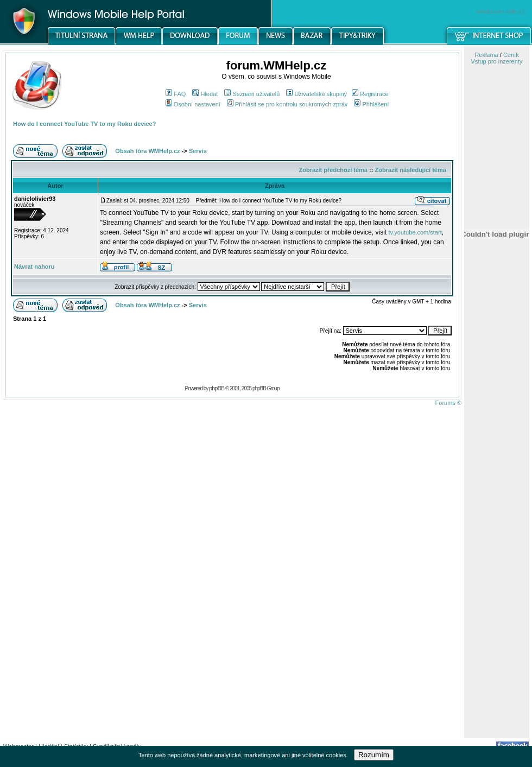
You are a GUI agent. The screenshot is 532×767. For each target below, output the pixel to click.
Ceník (511, 55)
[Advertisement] (497, 566)
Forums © (448, 403)
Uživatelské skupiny (316, 94)
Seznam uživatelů (252, 94)
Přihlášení (371, 104)
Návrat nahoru (34, 267)
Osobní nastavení (193, 104)
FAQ (176, 94)
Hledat (205, 94)
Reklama (486, 55)
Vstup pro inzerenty (497, 61)
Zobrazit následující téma (410, 170)
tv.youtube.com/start (415, 232)
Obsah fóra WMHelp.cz (147, 151)
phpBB (217, 388)
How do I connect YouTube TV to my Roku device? (84, 124)
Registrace (370, 94)
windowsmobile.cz (500, 11)
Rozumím (374, 755)
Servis (198, 151)
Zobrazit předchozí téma (333, 170)
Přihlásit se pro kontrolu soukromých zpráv (287, 104)
